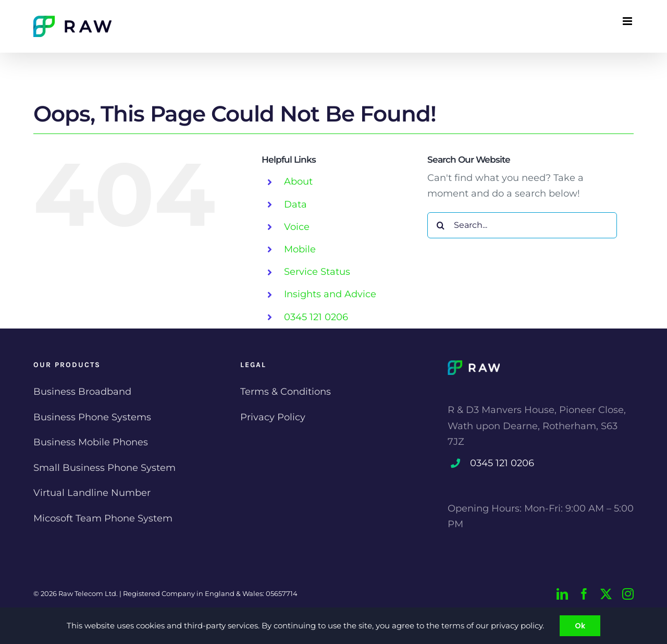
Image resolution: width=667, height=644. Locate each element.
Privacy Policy (273, 417)
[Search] (440, 225)
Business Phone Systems (92, 417)
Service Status (317, 272)
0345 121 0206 (316, 317)
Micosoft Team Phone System (103, 518)
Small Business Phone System (104, 468)
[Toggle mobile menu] (628, 21)
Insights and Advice (330, 294)
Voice (297, 227)
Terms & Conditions (286, 392)
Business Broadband (82, 392)
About (298, 181)
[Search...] (522, 225)
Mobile (300, 249)
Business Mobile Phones (91, 442)
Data (295, 204)
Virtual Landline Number (92, 493)
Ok (580, 626)
